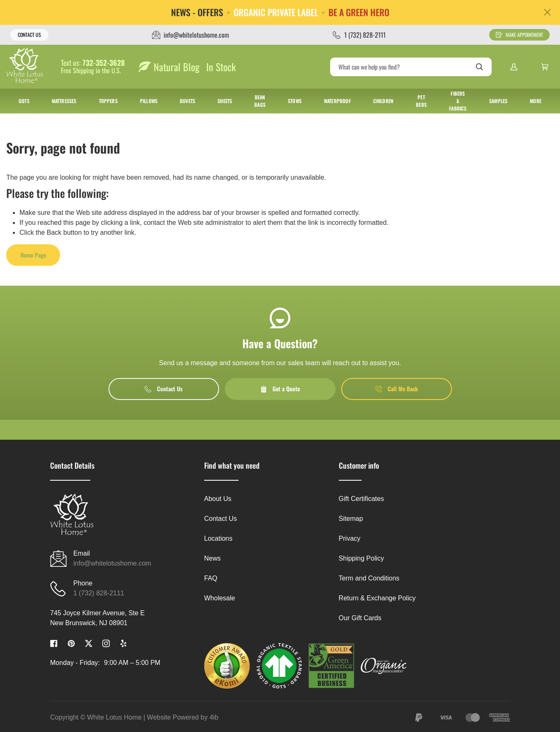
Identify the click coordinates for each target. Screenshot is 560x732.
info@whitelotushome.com (112, 563)
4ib (214, 717)
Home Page (33, 255)
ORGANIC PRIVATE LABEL (276, 12)
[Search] (411, 67)
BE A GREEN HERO (359, 12)
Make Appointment (519, 35)
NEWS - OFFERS (197, 12)
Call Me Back (397, 389)
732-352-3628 (104, 63)
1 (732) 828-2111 (99, 593)
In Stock (221, 67)
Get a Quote (280, 389)
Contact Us (29, 35)
